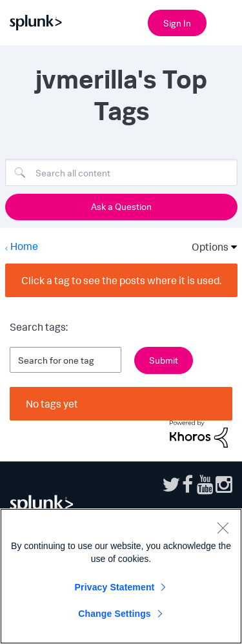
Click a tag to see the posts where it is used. (121, 280)
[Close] (223, 528)
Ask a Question (121, 206)
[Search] (121, 172)
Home (24, 246)
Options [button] (206, 247)
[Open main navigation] (225, 21)
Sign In (177, 23)
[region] (121, 576)
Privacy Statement (115, 587)
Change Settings (115, 614)
